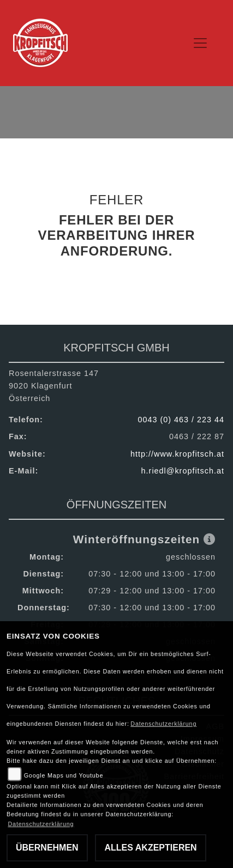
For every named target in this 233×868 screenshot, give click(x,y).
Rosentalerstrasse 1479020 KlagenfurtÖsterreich (54, 386)
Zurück (110, 285)
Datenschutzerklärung (163, 724)
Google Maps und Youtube (64, 775)
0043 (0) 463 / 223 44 (181, 420)
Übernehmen (47, 848)
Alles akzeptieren (150, 848)
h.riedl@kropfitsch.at (183, 471)
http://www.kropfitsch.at (177, 454)
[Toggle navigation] (201, 43)
